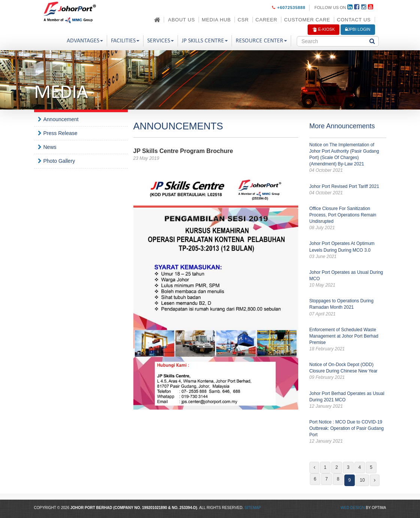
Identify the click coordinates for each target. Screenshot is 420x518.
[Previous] (314, 468)
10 (362, 480)
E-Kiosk (324, 30)
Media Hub (216, 20)
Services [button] (161, 41)
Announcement (61, 119)
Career (266, 20)
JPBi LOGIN (358, 29)
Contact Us (354, 20)
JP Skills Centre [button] (205, 41)
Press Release (61, 133)
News (50, 147)
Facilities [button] (125, 41)
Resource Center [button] (261, 41)
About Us (182, 20)
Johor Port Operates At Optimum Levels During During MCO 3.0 (348, 250)
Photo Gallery (59, 161)
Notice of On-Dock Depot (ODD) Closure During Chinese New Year (348, 371)
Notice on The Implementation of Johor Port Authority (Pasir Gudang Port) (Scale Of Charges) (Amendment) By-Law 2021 (348, 158)
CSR (243, 20)
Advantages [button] (85, 41)
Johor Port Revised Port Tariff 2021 (348, 190)
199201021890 (155, 508)
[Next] (375, 480)
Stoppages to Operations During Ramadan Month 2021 (348, 308)
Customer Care (307, 20)
